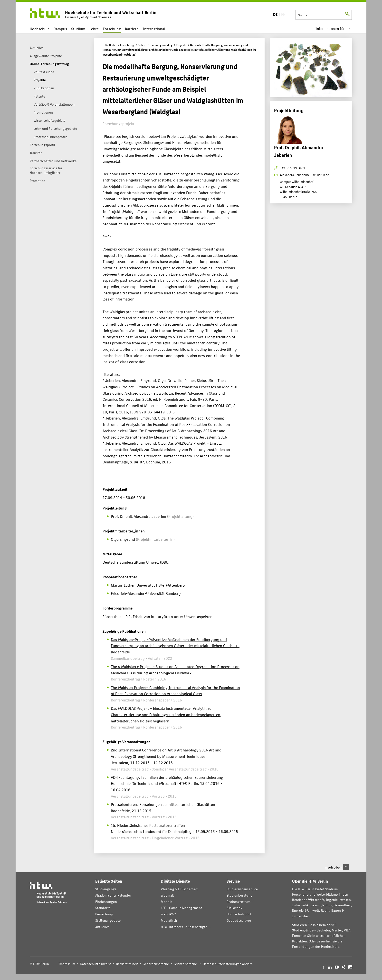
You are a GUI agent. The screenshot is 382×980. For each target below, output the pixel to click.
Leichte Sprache (185, 964)
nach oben (337, 867)
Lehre (94, 29)
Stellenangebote (108, 920)
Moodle (167, 902)
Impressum (67, 964)
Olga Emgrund (123, 539)
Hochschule (40, 29)
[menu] (333, 29)
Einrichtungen (106, 902)
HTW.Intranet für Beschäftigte (184, 927)
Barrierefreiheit (127, 964)
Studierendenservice (242, 889)
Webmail (167, 895)
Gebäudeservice (239, 920)
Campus (60, 29)
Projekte (181, 45)
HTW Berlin (110, 45)
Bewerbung (104, 914)
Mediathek (169, 920)
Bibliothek (234, 908)
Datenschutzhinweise (96, 964)
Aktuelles (102, 927)
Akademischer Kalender (113, 895)
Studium (78, 29)
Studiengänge (106, 889)
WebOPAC (168, 914)
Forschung (112, 29)
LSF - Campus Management (181, 908)
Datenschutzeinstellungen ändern (228, 964)
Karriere (132, 29)
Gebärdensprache (156, 964)
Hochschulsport (239, 914)
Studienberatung (239, 895)
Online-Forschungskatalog (155, 45)
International (154, 29)
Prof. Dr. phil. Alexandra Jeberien (138, 516)
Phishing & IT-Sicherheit (179, 889)
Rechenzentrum (239, 902)
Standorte (103, 908)
